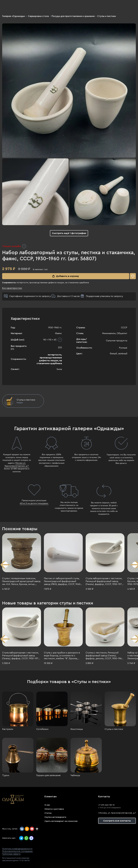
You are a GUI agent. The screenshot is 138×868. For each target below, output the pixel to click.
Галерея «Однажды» (14, 16)
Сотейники (42, 729)
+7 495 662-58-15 (106, 805)
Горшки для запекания (48, 775)
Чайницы (75, 775)
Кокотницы (77, 729)
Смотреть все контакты (117, 821)
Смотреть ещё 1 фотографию (69, 233)
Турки (6, 775)
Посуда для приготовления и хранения (73, 16)
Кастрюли (8, 729)
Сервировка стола (38, 16)
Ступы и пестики (107, 16)
